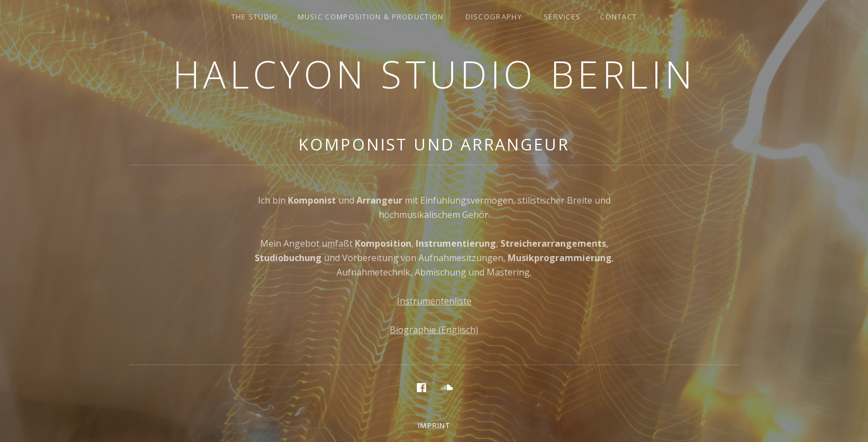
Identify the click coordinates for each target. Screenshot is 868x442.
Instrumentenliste (434, 301)
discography (494, 17)
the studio (255, 17)
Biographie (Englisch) (434, 330)
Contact (618, 17)
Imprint (434, 425)
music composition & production (371, 17)
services (562, 17)
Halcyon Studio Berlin (434, 74)
